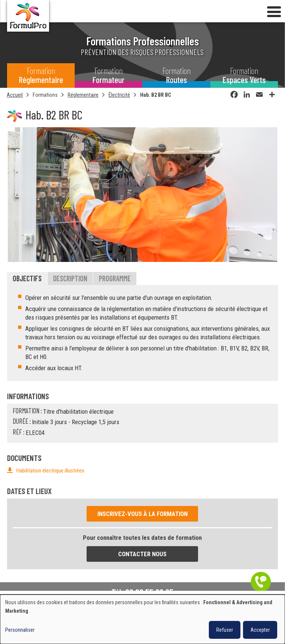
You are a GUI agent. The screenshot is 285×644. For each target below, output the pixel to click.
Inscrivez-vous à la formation (142, 514)
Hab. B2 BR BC (156, 95)
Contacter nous (142, 554)
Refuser (225, 630)
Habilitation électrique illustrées (50, 471)
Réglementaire (83, 95)
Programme (115, 279)
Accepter (260, 630)
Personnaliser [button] (20, 630)
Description (70, 279)
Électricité (119, 95)
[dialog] (142, 619)
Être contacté (261, 582)
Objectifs (27, 279)
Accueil (15, 95)
